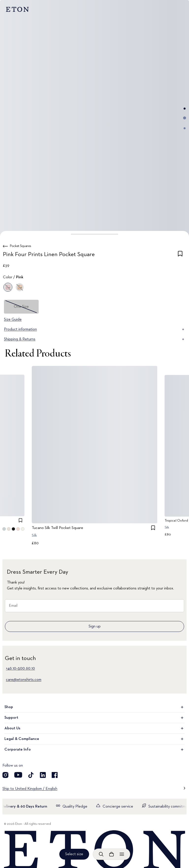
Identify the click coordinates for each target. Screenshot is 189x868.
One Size (21, 307)
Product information (94, 329)
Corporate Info (94, 750)
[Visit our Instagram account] (5, 775)
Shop (94, 707)
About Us (94, 728)
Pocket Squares (21, 246)
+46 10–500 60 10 (20, 668)
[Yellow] (20, 287)
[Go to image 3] (185, 128)
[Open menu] (122, 854)
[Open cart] (111, 854)
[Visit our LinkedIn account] (43, 775)
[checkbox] (180, 255)
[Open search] (101, 854)
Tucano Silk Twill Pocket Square (57, 528)
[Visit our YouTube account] (18, 775)
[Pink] (8, 287)
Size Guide (13, 320)
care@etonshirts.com (24, 680)
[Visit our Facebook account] (55, 775)
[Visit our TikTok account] (31, 775)
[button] (94, 234)
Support (94, 718)
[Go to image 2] (185, 118)
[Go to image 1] (185, 109)
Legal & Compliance (94, 739)
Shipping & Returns (94, 339)
